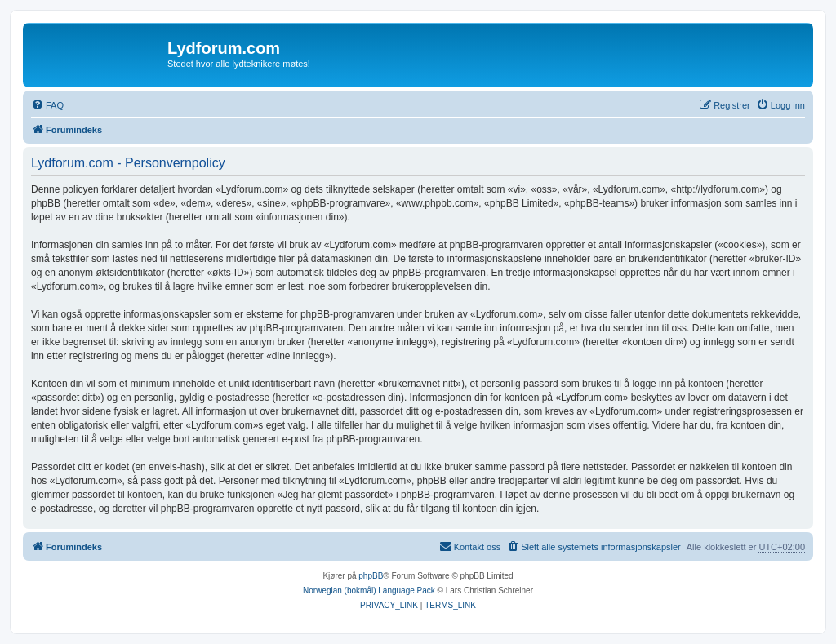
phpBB (371, 576)
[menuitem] (47, 105)
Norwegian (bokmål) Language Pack (369, 591)
